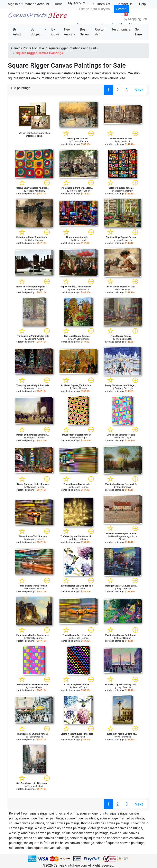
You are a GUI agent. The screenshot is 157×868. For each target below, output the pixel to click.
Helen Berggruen (124, 240)
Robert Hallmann (80, 539)
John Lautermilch (80, 339)
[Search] (95, 9)
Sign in (13, 4)
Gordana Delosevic (124, 388)
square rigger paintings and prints (54, 813)
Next (139, 90)
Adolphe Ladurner (36, 438)
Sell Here (138, 32)
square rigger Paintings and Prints (73, 48)
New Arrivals (70, 32)
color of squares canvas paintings (120, 843)
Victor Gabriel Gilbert (80, 191)
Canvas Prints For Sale (37, 16)
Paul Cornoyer (124, 487)
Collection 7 (124, 141)
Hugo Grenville (124, 589)
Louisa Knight (80, 438)
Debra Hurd (80, 240)
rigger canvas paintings (63, 823)
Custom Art (101, 32)
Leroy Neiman (80, 388)
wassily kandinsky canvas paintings (61, 828)
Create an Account (36, 4)
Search (121, 9)
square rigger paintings (81, 818)
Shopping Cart (136, 18)
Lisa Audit (80, 589)
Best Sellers (85, 32)
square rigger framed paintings (41, 818)
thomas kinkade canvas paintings (105, 823)
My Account (78, 3)
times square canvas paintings (46, 838)
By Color (55, 32)
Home (58, 4)
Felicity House (36, 737)
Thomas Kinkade (80, 141)
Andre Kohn (124, 290)
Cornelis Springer (36, 638)
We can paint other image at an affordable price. (34, 134)
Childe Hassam (36, 240)
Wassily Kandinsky (36, 191)
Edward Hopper (36, 290)
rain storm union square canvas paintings (39, 848)
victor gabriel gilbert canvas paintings (115, 828)
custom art (96, 78)
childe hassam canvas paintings (85, 833)
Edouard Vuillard (36, 339)
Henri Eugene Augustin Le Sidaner (124, 538)
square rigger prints (94, 813)
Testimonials (121, 29)
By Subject (36, 32)
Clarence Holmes (36, 388)
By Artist (17, 32)
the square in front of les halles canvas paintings (59, 843)
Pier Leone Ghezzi (80, 290)
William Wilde (124, 737)
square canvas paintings (27, 823)
